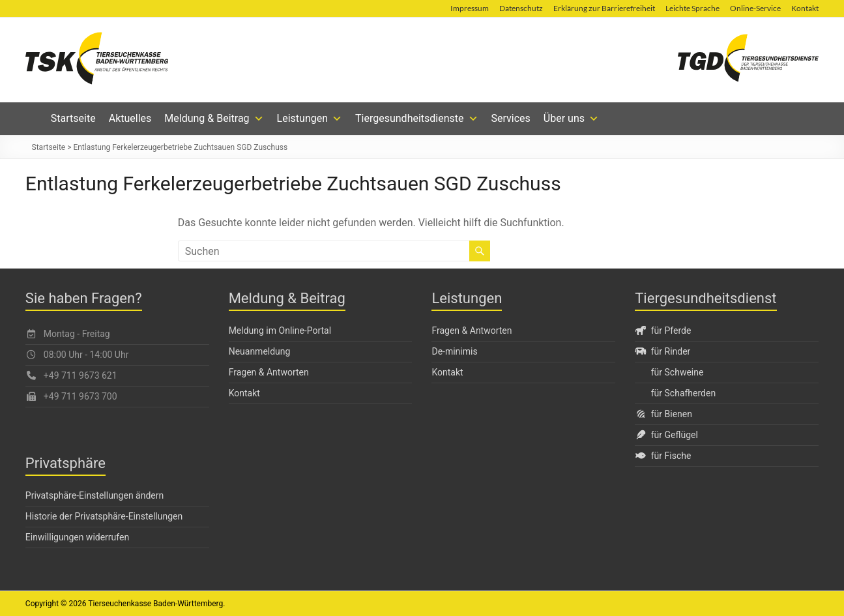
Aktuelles (130, 118)
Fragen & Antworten (269, 372)
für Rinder (662, 351)
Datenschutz (521, 8)
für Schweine (677, 372)
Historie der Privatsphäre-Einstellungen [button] (104, 516)
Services (511, 118)
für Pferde (663, 330)
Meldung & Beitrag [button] (214, 119)
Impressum (470, 8)
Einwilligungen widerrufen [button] (77, 537)
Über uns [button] (571, 119)
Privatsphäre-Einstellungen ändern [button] (95, 495)
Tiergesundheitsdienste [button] (417, 119)
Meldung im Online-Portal (280, 330)
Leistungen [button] (310, 119)
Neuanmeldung (260, 351)
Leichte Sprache (692, 8)
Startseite (73, 118)
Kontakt (805, 8)
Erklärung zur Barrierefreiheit (604, 8)
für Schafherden (683, 393)
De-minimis (454, 351)
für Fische (663, 456)
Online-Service (755, 8)
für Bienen (663, 414)
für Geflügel (666, 435)
